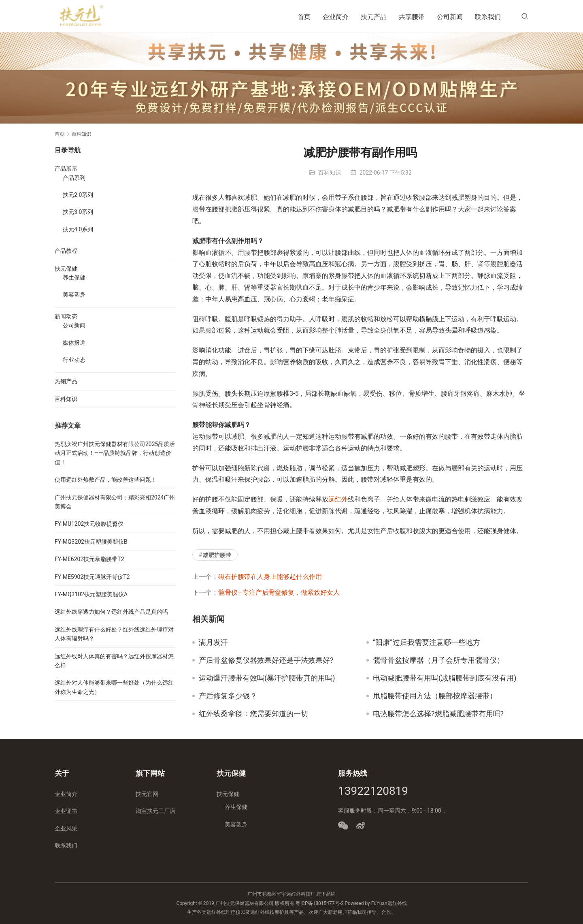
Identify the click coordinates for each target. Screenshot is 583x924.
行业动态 (74, 360)
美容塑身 (74, 294)
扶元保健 (66, 269)
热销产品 (66, 381)
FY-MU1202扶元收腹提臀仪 (89, 524)
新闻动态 (66, 316)
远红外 (338, 499)
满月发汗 (213, 642)
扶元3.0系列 (78, 212)
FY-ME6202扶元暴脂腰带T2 (89, 559)
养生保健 (74, 277)
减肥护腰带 (217, 555)
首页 (304, 17)
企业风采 (66, 828)
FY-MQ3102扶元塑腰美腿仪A (91, 594)
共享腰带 (412, 17)
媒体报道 (74, 343)
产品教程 (66, 251)
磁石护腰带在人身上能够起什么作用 (270, 577)
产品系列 (74, 178)
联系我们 (488, 17)
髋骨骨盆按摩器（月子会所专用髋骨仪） (438, 660)
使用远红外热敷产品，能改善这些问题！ (106, 480)
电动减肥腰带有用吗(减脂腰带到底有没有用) (445, 678)
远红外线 (397, 903)
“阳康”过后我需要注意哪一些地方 (427, 642)
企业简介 (336, 17)
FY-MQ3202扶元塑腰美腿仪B (91, 542)
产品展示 (66, 169)
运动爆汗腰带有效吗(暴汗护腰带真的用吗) (267, 678)
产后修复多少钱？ (228, 696)
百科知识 (330, 173)
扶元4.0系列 (78, 229)
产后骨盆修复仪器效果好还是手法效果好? (266, 660)
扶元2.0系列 (78, 195)
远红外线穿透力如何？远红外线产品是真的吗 (111, 612)
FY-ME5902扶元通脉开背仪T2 (92, 577)
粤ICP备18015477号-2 (320, 903)
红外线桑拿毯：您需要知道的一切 (253, 714)
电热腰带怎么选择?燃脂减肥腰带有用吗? (438, 714)
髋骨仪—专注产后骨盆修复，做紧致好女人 (279, 592)
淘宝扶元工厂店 (155, 811)
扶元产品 (374, 17)
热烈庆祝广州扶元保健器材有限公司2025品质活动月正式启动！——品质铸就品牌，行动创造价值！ (115, 453)
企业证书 (66, 811)
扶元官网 (147, 794)
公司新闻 (450, 17)
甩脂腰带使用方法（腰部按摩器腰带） (435, 696)
